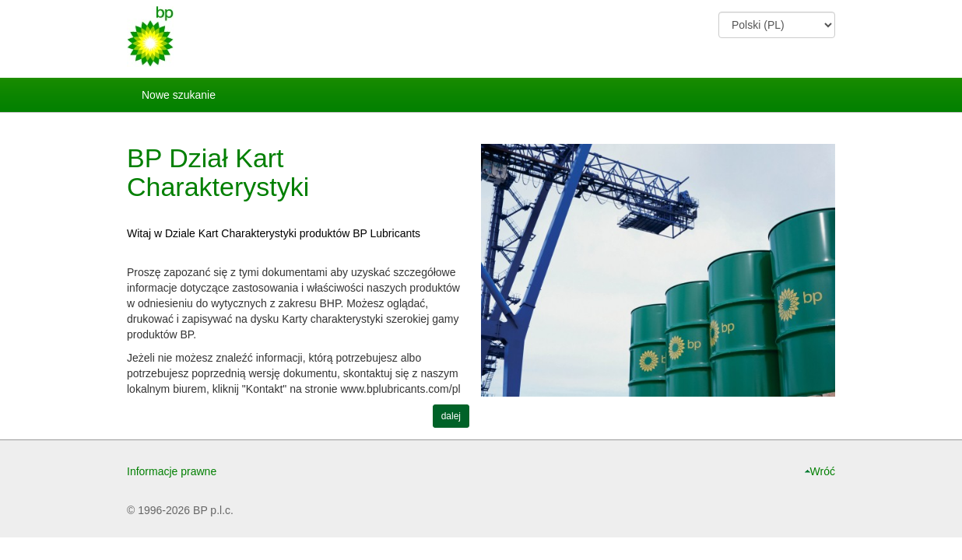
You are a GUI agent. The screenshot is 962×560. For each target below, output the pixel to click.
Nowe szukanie (179, 95)
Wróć (823, 471)
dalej (451, 416)
